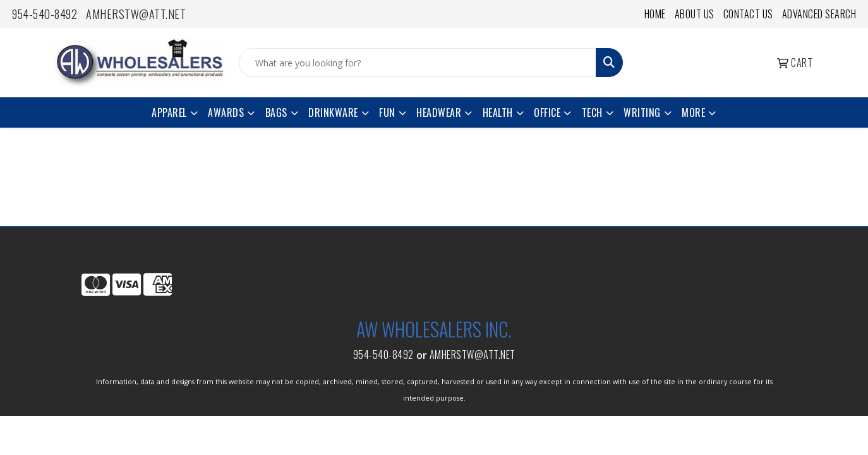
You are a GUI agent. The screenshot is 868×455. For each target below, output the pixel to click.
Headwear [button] (439, 112)
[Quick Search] (418, 63)
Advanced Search (819, 14)
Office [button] (547, 112)
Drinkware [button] (333, 112)
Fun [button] (387, 112)
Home (655, 14)
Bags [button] (276, 112)
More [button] (693, 112)
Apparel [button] (169, 112)
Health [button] (498, 112)
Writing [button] (642, 112)
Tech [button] (592, 112)
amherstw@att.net (136, 14)
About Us (695, 14)
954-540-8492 (45, 14)
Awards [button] (226, 112)
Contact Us (748, 14)
